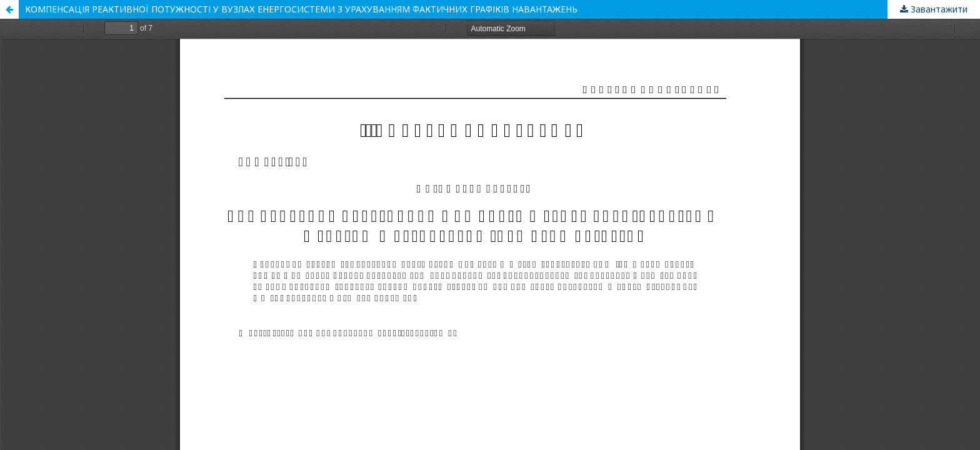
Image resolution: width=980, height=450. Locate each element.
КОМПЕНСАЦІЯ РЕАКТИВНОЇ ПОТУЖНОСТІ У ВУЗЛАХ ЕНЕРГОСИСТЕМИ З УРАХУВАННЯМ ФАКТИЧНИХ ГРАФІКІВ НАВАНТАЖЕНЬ (301, 9)
